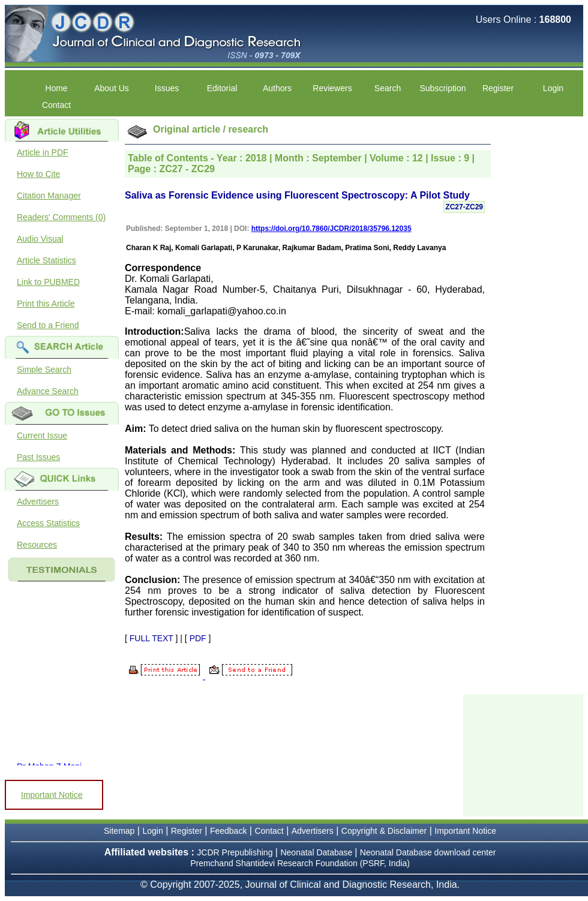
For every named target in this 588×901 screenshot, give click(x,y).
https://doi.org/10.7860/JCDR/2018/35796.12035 (331, 229)
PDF (198, 638)
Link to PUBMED (48, 282)
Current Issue (42, 436)
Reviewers (332, 88)
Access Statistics (48, 523)
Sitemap (119, 831)
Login (553, 88)
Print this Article (46, 304)
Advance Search (48, 391)
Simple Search (44, 370)
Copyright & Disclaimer (384, 831)
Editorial (222, 88)
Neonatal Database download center (428, 852)
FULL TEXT (151, 638)
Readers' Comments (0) (61, 217)
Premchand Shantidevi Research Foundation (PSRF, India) (300, 863)
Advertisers (38, 501)
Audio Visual (40, 239)
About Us (112, 88)
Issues (167, 88)
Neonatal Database (317, 852)
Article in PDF (43, 152)
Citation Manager (49, 196)
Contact (56, 105)
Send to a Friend (48, 325)
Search (388, 88)
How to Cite (38, 174)
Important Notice (52, 795)
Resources (37, 545)
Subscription (442, 88)
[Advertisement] (523, 754)
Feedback (228, 831)
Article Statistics (46, 260)
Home (56, 88)
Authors (277, 88)
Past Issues (38, 457)
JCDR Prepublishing (235, 852)
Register (498, 88)
